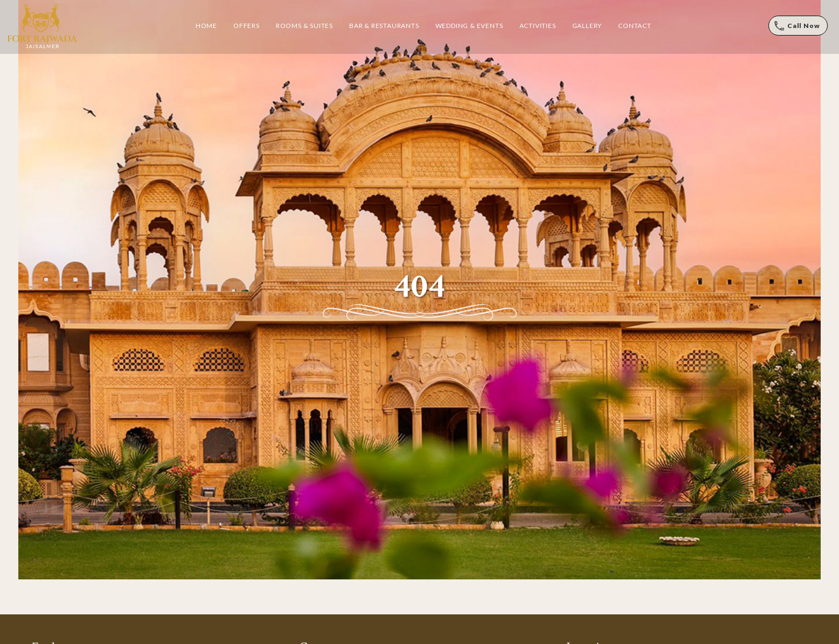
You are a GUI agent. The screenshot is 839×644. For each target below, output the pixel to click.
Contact (635, 26)
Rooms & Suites (304, 26)
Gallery (587, 26)
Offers (247, 26)
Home (206, 26)
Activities (538, 26)
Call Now (803, 26)
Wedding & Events (469, 26)
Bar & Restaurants (384, 26)
